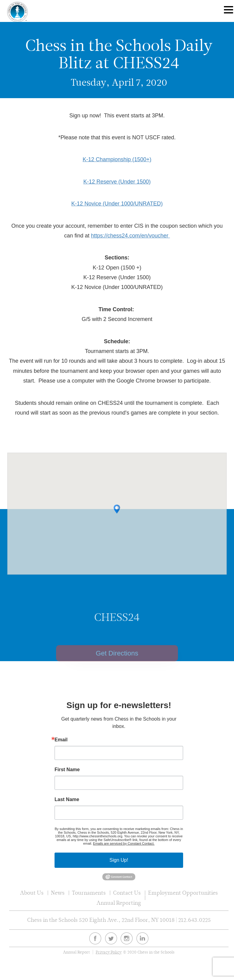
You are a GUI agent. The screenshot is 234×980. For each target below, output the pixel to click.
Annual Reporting (119, 903)
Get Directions (117, 661)
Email (61, 740)
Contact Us (127, 893)
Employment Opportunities (183, 893)
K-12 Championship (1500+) (117, 159)
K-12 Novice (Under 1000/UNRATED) (117, 204)
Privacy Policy (109, 952)
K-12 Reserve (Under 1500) (117, 182)
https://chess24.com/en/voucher (130, 236)
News (58, 893)
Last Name (67, 800)
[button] (117, 515)
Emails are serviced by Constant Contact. (124, 843)
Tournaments (89, 893)
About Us (32, 893)
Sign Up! (119, 860)
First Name (67, 770)
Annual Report (76, 952)
